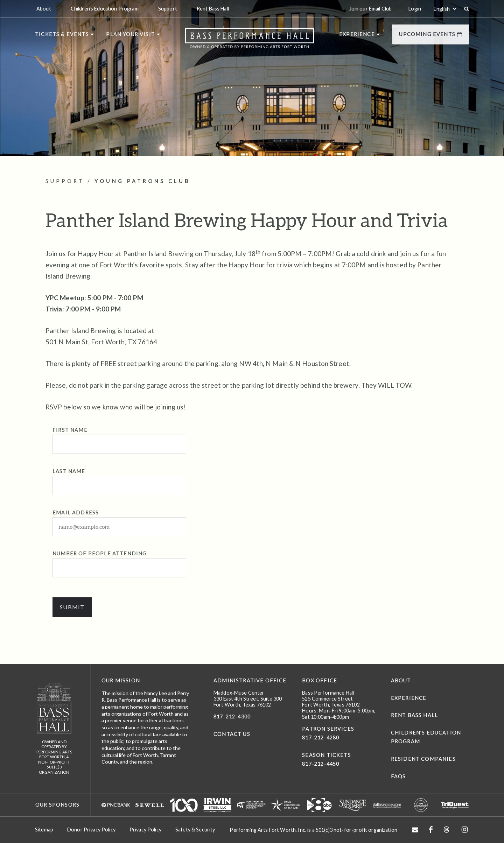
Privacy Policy (145, 829)
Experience (409, 698)
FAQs (398, 776)
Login (415, 9)
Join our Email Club (371, 9)
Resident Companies (423, 759)
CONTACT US (232, 734)
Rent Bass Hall (414, 715)
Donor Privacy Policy (91, 829)
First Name (70, 430)
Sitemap (44, 829)
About (401, 680)
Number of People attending (100, 554)
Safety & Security (195, 829)
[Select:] (445, 9)
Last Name (69, 471)
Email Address (76, 512)
